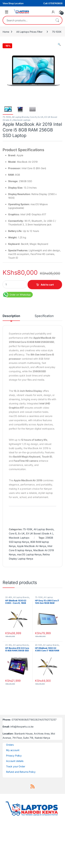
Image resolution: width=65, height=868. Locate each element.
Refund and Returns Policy (21, 772)
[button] (59, 44)
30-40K (9, 597)
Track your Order (16, 766)
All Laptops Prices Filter (29, 32)
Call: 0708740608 (53, 3)
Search (57, 20)
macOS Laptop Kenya (29, 554)
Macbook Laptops (22, 120)
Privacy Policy (14, 756)
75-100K (57, 32)
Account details (15, 761)
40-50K (38, 645)
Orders (10, 745)
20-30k (8, 645)
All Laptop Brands (20, 117)
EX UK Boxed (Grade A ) (40, 533)
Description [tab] (11, 316)
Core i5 (33, 117)
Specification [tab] (44, 316)
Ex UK (40, 117)
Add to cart (47, 285)
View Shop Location (13, 3)
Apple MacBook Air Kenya (32, 546)
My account (13, 750)
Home (6, 32)
